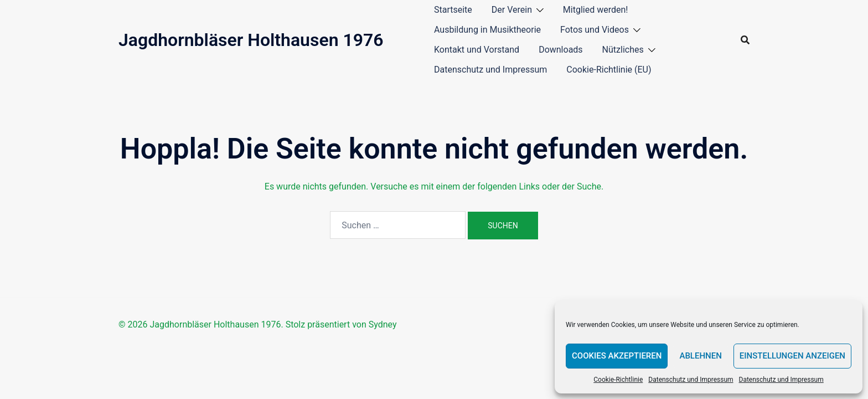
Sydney (383, 324)
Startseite (453, 10)
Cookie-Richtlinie (618, 380)
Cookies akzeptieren (617, 356)
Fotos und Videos (595, 30)
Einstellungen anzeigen (792, 356)
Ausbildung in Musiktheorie (487, 30)
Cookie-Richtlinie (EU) (609, 70)
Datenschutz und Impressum (691, 380)
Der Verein (512, 10)
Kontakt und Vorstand (477, 50)
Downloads (560, 50)
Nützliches (623, 50)
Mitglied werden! (596, 10)
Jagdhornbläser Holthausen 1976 (251, 40)
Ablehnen (700, 356)
